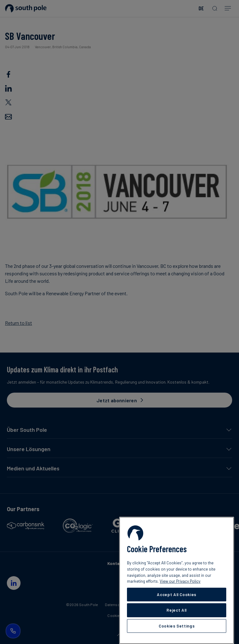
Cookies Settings (177, 626)
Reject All (177, 610)
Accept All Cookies (177, 595)
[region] (177, 580)
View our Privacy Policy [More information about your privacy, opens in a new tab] (180, 581)
